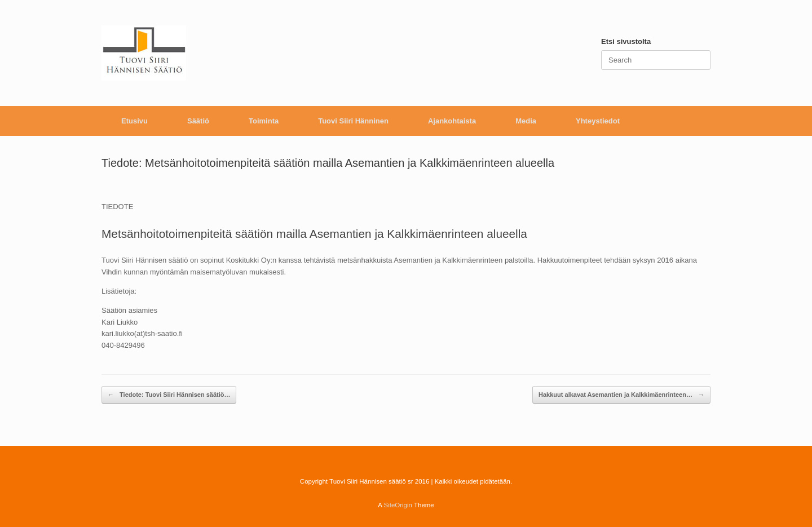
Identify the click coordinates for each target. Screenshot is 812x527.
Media (526, 121)
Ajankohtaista (452, 121)
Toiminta (264, 121)
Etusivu (134, 121)
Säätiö (198, 121)
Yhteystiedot (598, 121)
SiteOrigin (398, 505)
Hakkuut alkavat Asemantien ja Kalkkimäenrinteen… (621, 395)
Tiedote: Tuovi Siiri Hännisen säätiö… (169, 395)
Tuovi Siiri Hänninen (353, 121)
